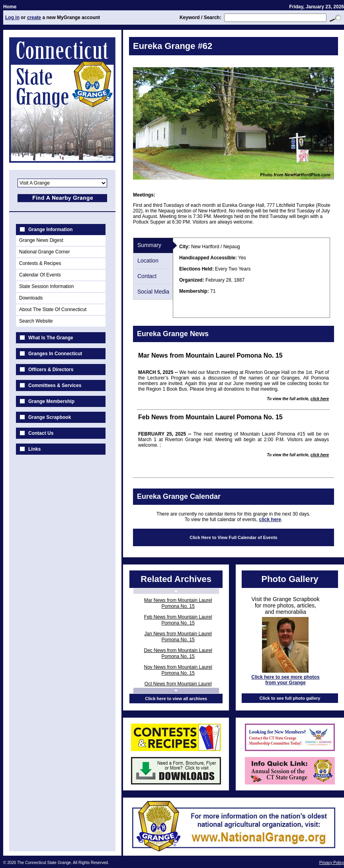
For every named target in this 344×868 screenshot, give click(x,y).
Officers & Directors (51, 370)
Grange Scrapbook (50, 417)
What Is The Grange (51, 338)
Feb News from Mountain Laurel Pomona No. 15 (178, 620)
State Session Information (46, 286)
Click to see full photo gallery (290, 698)
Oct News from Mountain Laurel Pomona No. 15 (178, 687)
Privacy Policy (332, 863)
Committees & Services (55, 385)
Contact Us (41, 433)
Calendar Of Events (40, 275)
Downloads (31, 298)
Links (34, 449)
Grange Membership (51, 401)
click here (320, 399)
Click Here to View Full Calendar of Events (233, 537)
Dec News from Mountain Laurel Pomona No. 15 (178, 653)
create (34, 18)
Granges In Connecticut (55, 354)
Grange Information (50, 230)
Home (10, 7)
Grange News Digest (41, 240)
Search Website (36, 321)
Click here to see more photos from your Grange (285, 680)
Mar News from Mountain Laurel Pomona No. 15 (178, 603)
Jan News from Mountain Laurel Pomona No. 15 (178, 637)
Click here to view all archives (176, 699)
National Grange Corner (44, 252)
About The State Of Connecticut (53, 309)
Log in (12, 18)
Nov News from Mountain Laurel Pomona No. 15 (178, 670)
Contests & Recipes (40, 263)
